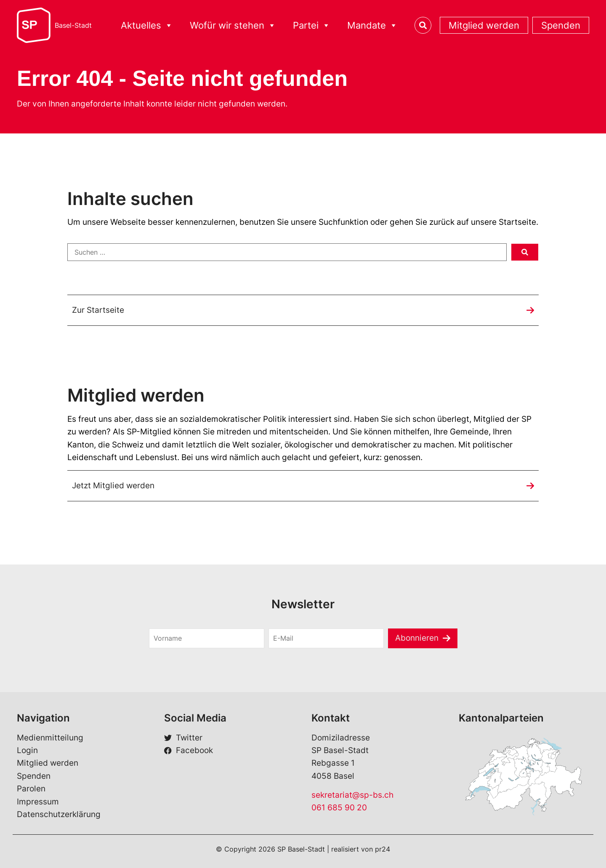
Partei (312, 25)
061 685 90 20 (339, 808)
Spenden (561, 25)
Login (27, 750)
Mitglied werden (484, 25)
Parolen (31, 789)
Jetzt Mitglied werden (113, 486)
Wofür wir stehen (233, 25)
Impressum (38, 802)
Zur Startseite (98, 310)
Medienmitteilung (50, 738)
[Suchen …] (287, 252)
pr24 (383, 849)
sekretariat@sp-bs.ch (352, 795)
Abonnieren (417, 638)
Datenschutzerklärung (59, 814)
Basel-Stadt (73, 25)
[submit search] (525, 252)
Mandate (372, 25)
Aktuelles (147, 25)
